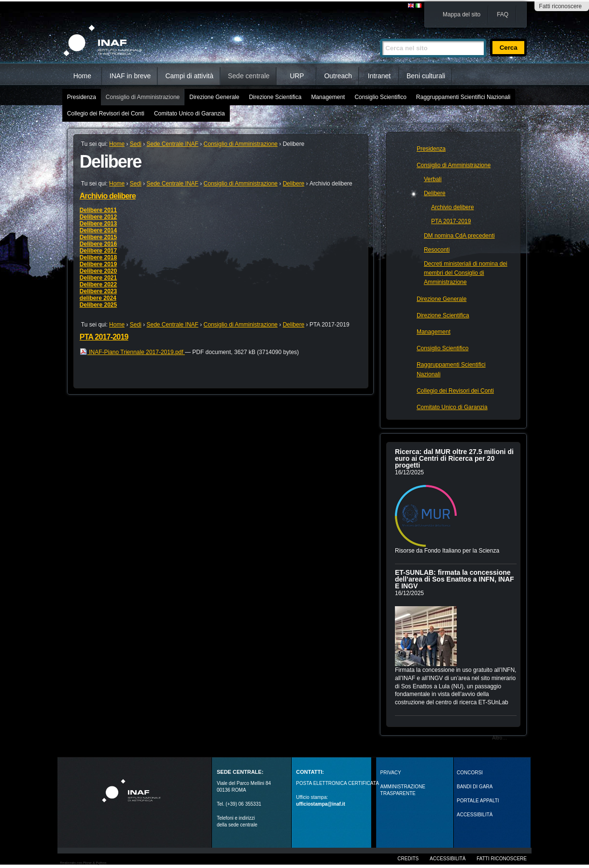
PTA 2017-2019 (104, 337)
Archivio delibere (108, 196)
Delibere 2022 (98, 285)
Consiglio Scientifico (380, 97)
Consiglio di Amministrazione (143, 97)
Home (82, 76)
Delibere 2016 (98, 244)
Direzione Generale (214, 97)
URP (297, 76)
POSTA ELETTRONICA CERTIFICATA (337, 783)
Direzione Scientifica (275, 97)
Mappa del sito (462, 14)
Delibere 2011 (98, 210)
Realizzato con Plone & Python (83, 863)
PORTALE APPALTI (478, 801)
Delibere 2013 (98, 224)
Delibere (294, 184)
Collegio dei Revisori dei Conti (106, 114)
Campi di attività (189, 76)
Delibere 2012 (98, 217)
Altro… (500, 738)
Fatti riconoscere (560, 6)
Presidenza (82, 97)
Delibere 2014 (98, 230)
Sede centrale (249, 76)
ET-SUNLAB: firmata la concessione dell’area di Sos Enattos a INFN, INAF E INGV (455, 579)
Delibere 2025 (98, 305)
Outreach (338, 76)
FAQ (503, 14)
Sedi (136, 144)
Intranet (379, 76)
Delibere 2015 (98, 237)
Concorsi (470, 773)
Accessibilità (448, 859)
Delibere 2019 (98, 264)
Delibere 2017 (98, 251)
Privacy (391, 773)
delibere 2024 (98, 298)
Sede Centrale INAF (173, 144)
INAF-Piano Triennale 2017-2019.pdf (132, 352)
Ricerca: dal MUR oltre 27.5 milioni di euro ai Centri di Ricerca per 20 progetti (454, 458)
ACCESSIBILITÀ (475, 815)
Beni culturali (426, 76)
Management (328, 97)
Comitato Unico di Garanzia (189, 114)
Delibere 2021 (98, 278)
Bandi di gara (475, 787)
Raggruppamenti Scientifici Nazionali (463, 97)
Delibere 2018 (98, 257)
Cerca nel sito (380, 35)
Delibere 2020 (98, 271)
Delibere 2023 (98, 291)
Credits (408, 859)
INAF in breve (130, 76)
